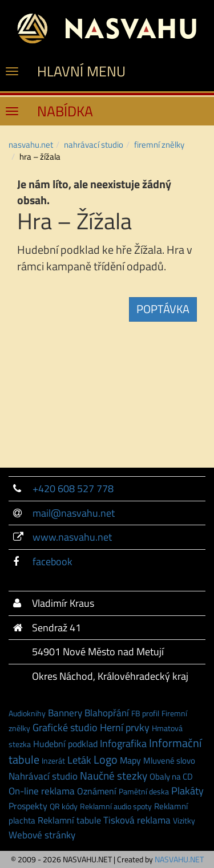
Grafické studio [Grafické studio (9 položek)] (65, 727)
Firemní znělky (159, 145)
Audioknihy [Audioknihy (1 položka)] (27, 713)
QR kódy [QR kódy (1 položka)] (64, 806)
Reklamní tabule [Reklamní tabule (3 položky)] (69, 820)
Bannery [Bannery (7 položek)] (65, 713)
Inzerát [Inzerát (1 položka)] (53, 760)
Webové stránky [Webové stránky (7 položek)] (42, 835)
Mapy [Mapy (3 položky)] (130, 760)
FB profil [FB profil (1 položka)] (145, 713)
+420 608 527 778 (73, 488)
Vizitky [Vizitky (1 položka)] (184, 820)
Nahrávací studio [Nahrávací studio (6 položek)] (43, 776)
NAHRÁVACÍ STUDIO (94, 145)
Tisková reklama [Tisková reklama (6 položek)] (137, 820)
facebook (53, 561)
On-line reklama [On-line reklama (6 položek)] (42, 791)
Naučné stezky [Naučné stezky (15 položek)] (114, 775)
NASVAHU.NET (31, 145)
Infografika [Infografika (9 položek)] (123, 743)
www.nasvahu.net (72, 537)
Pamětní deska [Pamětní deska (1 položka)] (144, 791)
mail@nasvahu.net (74, 513)
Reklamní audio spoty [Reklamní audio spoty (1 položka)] (116, 806)
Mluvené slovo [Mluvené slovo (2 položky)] (169, 760)
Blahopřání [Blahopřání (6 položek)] (107, 713)
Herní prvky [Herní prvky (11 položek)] (125, 727)
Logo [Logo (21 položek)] (106, 760)
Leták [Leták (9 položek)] (79, 760)
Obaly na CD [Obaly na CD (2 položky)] (171, 776)
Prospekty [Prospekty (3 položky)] (28, 806)
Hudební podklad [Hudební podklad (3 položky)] (65, 744)
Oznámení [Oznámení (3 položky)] (97, 791)
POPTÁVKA (163, 309)
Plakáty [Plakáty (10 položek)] (187, 790)
